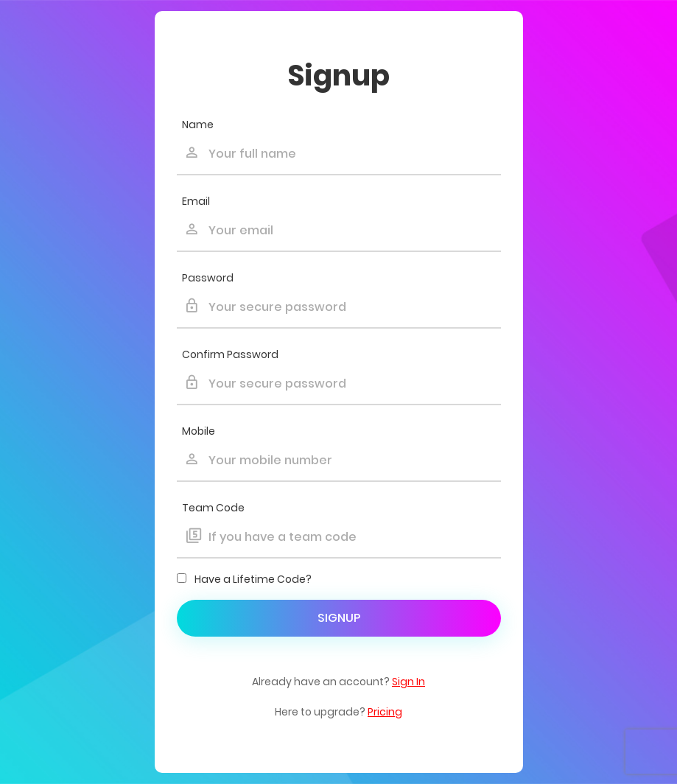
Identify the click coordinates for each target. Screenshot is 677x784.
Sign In (408, 682)
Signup (339, 618)
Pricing (385, 712)
